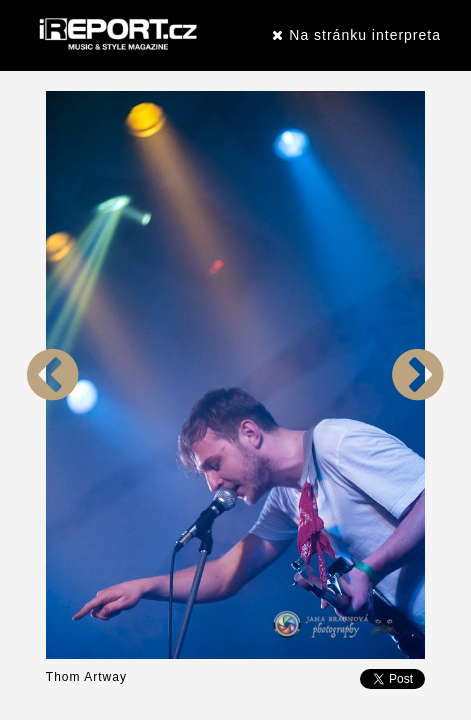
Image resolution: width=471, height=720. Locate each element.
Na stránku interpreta (356, 35)
